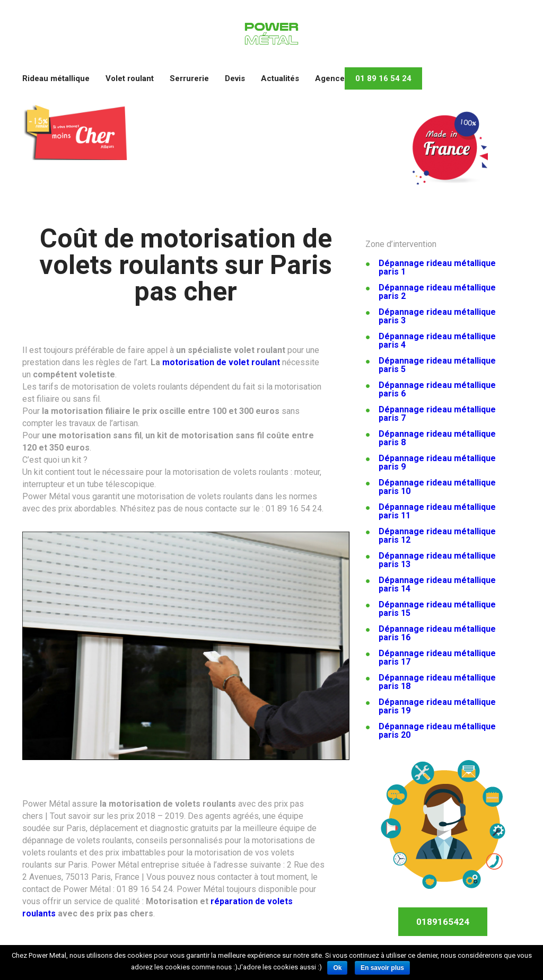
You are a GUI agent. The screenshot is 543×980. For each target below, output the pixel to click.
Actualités (280, 78)
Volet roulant (130, 78)
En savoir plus (382, 968)
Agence (330, 78)
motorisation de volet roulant (221, 362)
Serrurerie (189, 78)
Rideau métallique (56, 78)
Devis (235, 78)
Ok (337, 968)
